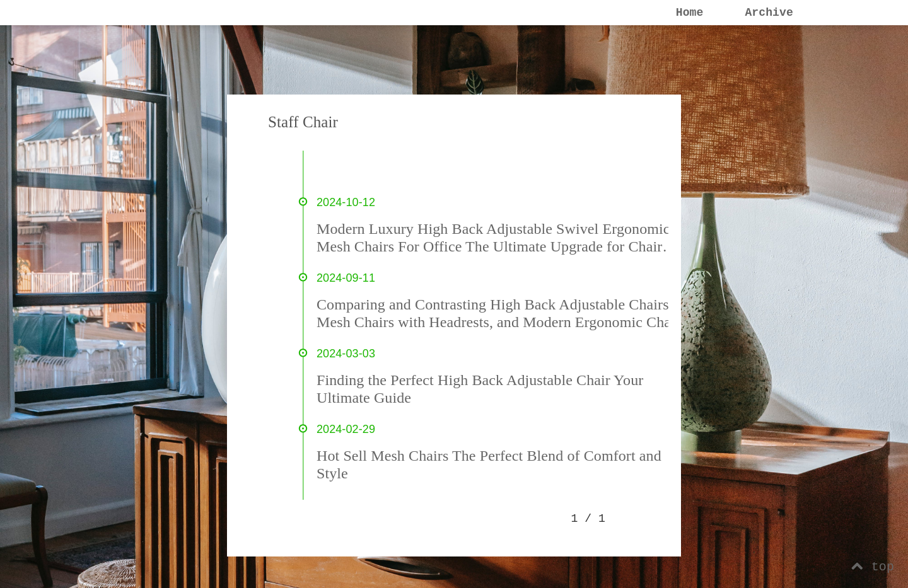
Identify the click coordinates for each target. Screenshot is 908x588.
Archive (769, 13)
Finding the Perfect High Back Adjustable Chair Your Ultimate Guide (480, 389)
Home (690, 13)
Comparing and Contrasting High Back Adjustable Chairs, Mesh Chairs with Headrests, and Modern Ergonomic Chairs (501, 313)
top (873, 567)
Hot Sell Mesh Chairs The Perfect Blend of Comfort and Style (489, 464)
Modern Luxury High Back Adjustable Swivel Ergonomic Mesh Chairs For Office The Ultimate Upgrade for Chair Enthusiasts (493, 238)
